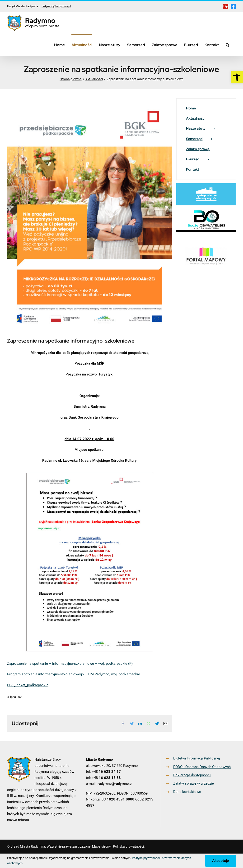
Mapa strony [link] (101, 846)
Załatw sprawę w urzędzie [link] (194, 783)
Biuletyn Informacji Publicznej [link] (197, 758)
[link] (237, 77)
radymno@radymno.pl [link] (56, 6)
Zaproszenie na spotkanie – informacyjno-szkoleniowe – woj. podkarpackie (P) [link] (70, 664)
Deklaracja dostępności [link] (192, 775)
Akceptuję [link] (221, 861)
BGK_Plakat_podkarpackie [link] (28, 685)
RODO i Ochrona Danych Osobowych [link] (202, 767)
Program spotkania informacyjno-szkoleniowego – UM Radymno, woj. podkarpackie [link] (74, 674)
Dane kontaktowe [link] (187, 792)
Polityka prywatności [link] (128, 846)
